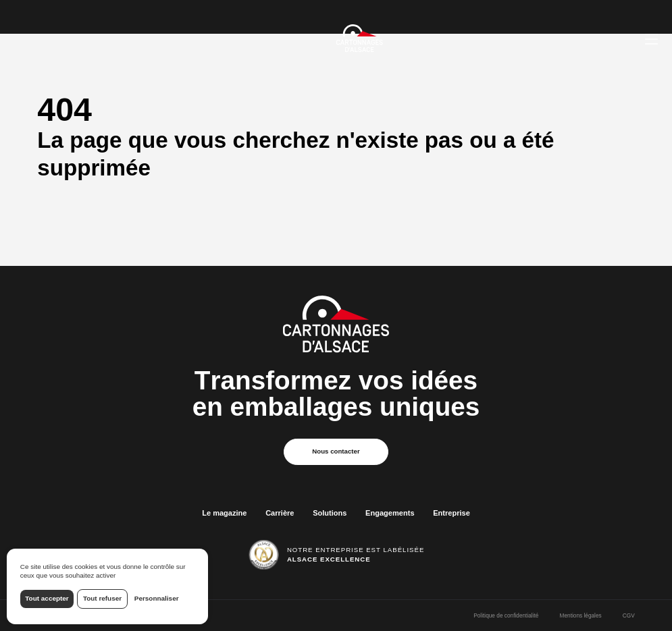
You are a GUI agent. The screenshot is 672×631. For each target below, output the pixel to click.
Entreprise (451, 513)
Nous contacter (336, 451)
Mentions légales (581, 615)
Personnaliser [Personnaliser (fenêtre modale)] (157, 598)
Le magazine (224, 513)
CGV (629, 615)
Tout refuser (102, 598)
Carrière (280, 513)
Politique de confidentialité (506, 615)
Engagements (390, 513)
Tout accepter (47, 598)
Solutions (330, 513)
